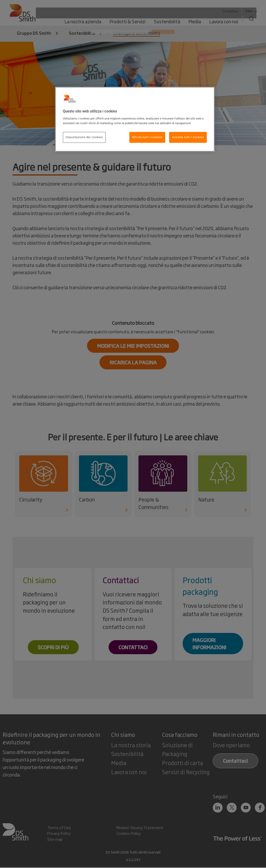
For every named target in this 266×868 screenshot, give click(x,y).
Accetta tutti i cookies (188, 137)
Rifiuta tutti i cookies (147, 137)
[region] (135, 119)
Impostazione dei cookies (84, 137)
